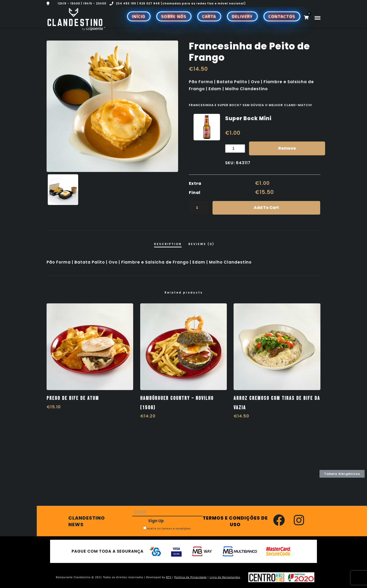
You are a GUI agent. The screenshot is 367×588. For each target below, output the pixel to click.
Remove (287, 148)
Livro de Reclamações (225, 577)
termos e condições (176, 529)
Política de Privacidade (190, 577)
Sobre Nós (174, 16)
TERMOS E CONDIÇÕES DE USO (235, 521)
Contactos (282, 16)
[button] (342, 474)
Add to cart (266, 208)
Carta (209, 16)
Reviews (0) (201, 244)
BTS (169, 577)
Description (168, 244)
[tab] (168, 244)
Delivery (242, 16)
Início (139, 16)
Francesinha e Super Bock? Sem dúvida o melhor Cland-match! (251, 105)
